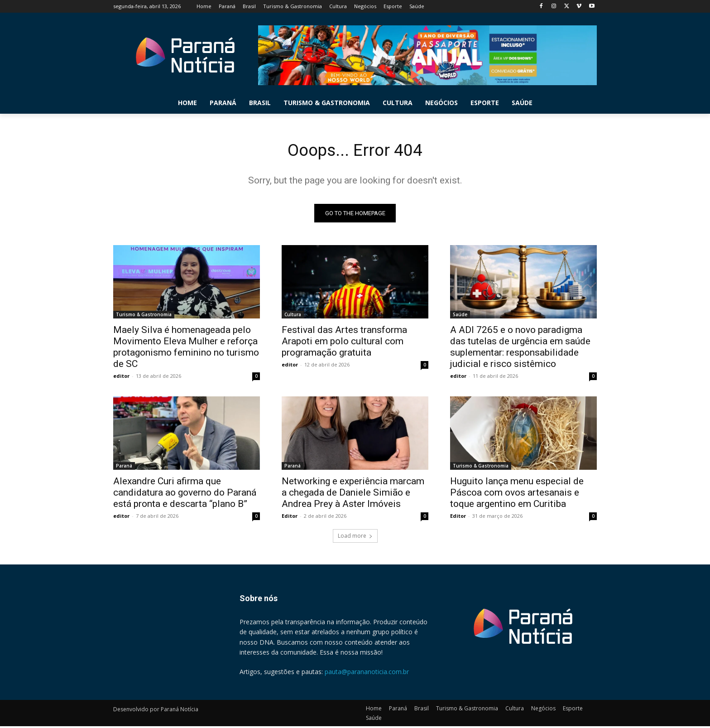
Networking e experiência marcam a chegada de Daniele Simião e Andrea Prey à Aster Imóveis (353, 494)
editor (121, 378)
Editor (290, 518)
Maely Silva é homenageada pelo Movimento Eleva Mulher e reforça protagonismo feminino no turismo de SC (186, 349)
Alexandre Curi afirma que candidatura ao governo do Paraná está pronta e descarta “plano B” (185, 494)
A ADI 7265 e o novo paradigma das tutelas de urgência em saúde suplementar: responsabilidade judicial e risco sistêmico (520, 349)
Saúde (460, 316)
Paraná (124, 468)
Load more (355, 538)
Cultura (293, 316)
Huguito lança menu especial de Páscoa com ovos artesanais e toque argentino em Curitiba (517, 494)
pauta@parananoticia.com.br (367, 674)
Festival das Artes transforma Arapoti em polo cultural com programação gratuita (344, 343)
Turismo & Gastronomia (144, 316)
